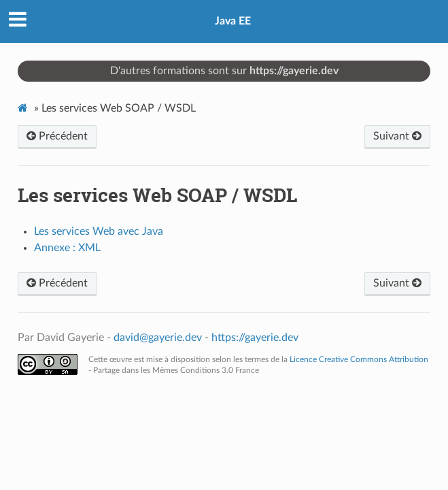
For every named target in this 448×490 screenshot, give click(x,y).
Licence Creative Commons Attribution (359, 359)
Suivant (397, 136)
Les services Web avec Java (99, 231)
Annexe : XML (67, 248)
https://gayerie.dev (294, 71)
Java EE (233, 21)
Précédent (57, 136)
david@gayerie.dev (158, 338)
